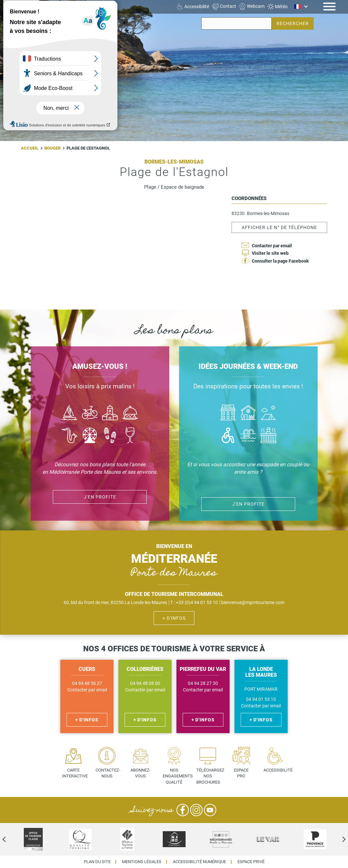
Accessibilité (277, 770)
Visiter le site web (270, 253)
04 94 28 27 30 (203, 683)
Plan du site (97, 862)
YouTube (210, 810)
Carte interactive (75, 773)
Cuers (52, 12)
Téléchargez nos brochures (210, 776)
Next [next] (338, 839)
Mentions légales (142, 862)
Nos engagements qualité (177, 776)
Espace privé (251, 862)
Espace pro (241, 773)
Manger (130, 413)
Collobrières (58, 18)
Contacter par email (272, 246)
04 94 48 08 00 (145, 683)
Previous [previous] (10, 839)
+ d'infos (174, 618)
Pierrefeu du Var (63, 24)
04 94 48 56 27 (87, 683)
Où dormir (248, 413)
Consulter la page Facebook (280, 261)
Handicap (228, 436)
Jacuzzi (268, 436)
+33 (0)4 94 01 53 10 (197, 602)
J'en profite (248, 504)
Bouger (53, 148)
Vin (130, 436)
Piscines (248, 436)
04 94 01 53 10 (261, 699)
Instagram (196, 810)
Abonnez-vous (141, 773)
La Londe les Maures (67, 6)
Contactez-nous (108, 773)
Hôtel (228, 413)
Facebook (183, 810)
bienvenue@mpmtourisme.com (253, 602)
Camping (268, 413)
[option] (33, 839)
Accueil (30, 148)
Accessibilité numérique (199, 862)
